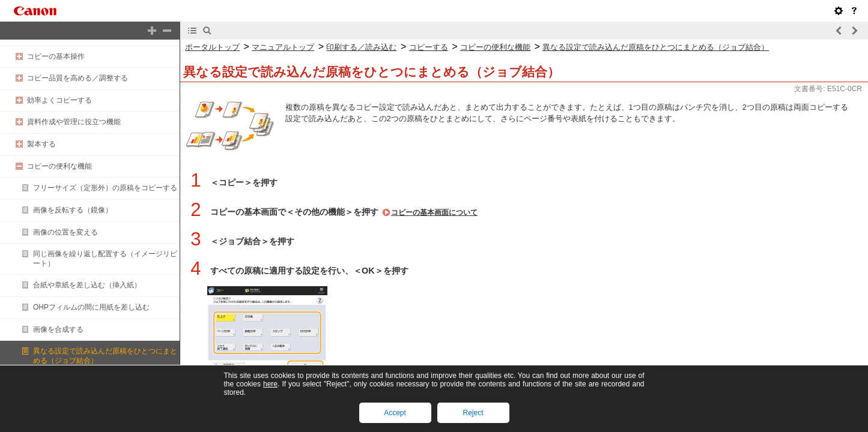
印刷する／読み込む (361, 47)
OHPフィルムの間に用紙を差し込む (91, 307)
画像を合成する (58, 329)
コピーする (429, 47)
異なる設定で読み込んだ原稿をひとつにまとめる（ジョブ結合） (656, 47)
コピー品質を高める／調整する (77, 78)
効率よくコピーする (59, 100)
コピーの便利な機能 (59, 166)
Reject (473, 413)
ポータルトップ (212, 47)
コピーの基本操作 (56, 56)
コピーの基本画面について (434, 212)
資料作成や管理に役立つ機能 (74, 122)
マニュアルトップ (283, 47)
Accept (395, 413)
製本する (41, 144)
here (270, 384)
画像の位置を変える (65, 232)
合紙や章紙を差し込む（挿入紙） (87, 285)
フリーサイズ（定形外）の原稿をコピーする (105, 188)
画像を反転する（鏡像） (73, 210)
